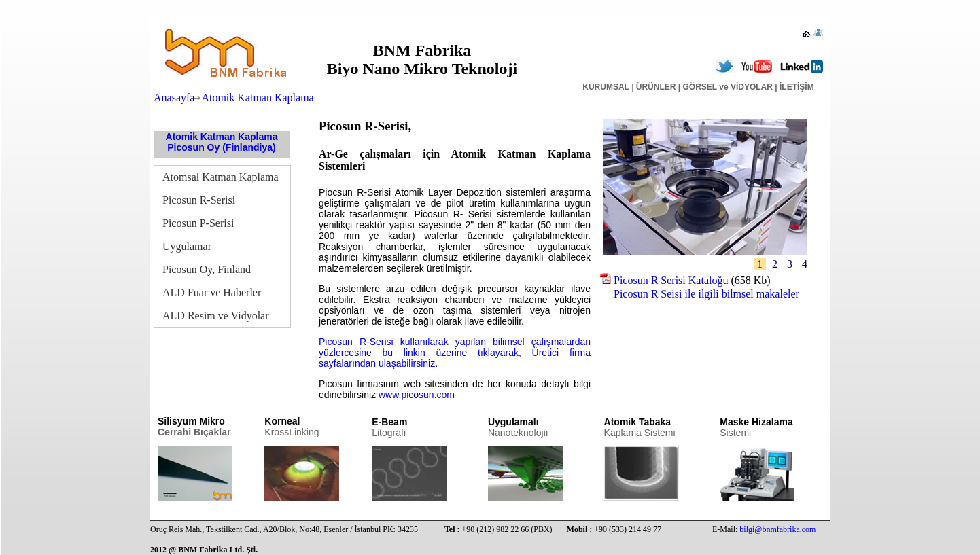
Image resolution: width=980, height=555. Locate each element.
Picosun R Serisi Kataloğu (671, 280)
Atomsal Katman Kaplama (221, 177)
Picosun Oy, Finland (207, 269)
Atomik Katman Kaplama (257, 97)
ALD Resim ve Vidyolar (216, 316)
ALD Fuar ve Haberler (212, 292)
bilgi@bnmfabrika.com (777, 529)
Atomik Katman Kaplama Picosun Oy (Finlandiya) (222, 142)
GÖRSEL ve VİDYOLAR (727, 87)
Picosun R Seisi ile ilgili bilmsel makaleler (700, 294)
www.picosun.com (417, 395)
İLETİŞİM (796, 87)
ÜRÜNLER (656, 87)
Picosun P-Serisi (198, 223)
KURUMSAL (606, 87)
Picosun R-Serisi (199, 200)
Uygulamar (187, 246)
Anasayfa (174, 97)
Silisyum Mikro (194, 427)
